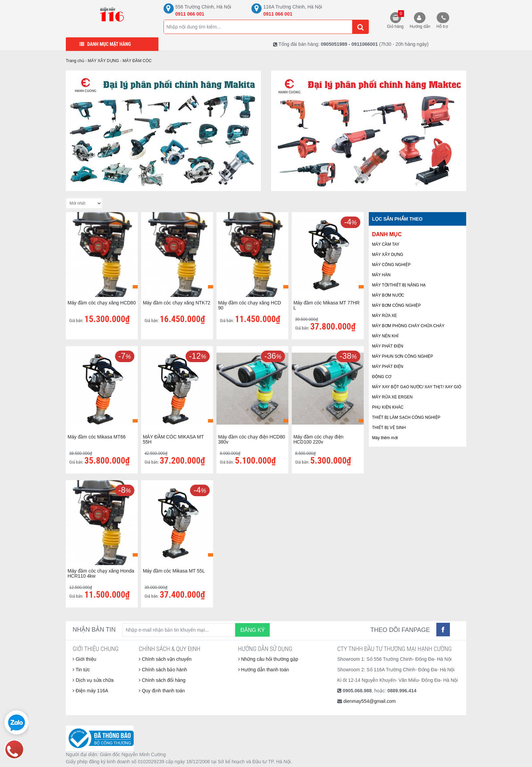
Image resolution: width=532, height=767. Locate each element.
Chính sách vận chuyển (165, 659)
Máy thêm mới (385, 438)
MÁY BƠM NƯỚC (388, 295)
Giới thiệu (84, 659)
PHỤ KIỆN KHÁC (388, 407)
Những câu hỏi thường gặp (268, 659)
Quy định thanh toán (162, 691)
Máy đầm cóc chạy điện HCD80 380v (252, 439)
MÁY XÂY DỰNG (388, 255)
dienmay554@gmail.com (369, 701)
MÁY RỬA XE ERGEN (392, 397)
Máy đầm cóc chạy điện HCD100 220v (319, 439)
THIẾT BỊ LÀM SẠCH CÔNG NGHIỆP (406, 417)
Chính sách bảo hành (163, 670)
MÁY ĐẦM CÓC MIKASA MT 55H (173, 439)
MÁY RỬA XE (385, 316)
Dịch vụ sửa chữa (93, 680)
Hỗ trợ (442, 26)
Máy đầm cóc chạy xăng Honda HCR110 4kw (101, 573)
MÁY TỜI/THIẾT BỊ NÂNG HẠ (399, 285)
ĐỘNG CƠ (382, 377)
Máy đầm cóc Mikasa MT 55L (174, 571)
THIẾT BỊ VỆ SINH (389, 428)
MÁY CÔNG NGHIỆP (391, 265)
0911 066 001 (190, 14)
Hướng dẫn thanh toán (264, 670)
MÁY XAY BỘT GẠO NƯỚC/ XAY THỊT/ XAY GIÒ (417, 387)
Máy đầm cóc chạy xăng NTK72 (177, 303)
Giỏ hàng (396, 20)
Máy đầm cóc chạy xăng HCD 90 (250, 305)
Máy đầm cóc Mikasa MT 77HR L (327, 305)
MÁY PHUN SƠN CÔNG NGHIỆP (403, 356)
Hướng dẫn (420, 26)
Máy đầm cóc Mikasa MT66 (97, 437)
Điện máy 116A (90, 691)
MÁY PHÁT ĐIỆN (388, 346)
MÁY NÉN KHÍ (385, 336)
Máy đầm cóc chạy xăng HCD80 (102, 303)
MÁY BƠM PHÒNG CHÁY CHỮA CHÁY (408, 326)
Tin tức (81, 670)
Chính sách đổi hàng (162, 680)
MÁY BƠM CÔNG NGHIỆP (397, 305)
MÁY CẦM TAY (386, 244)
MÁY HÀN (381, 275)
